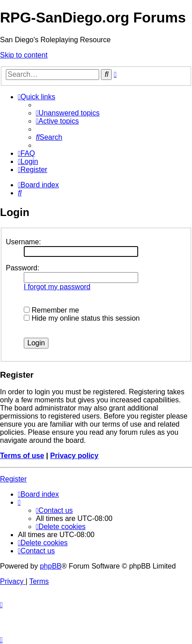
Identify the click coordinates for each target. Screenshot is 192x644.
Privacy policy (74, 456)
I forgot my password (57, 287)
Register (13, 479)
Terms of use (22, 456)
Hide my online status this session (82, 318)
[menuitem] (68, 113)
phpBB (51, 566)
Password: (23, 268)
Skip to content (24, 55)
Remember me (51, 310)
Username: (23, 242)
